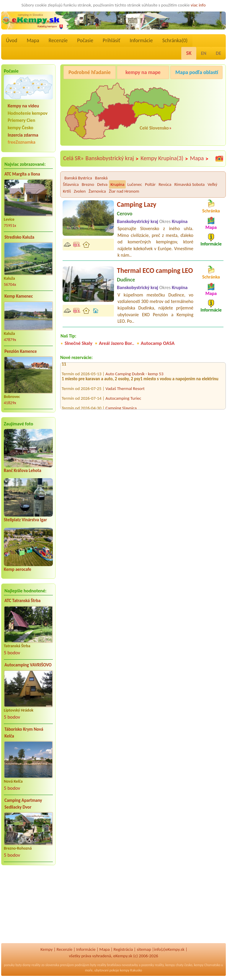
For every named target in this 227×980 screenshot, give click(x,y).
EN (204, 53)
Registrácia (123, 949)
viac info (198, 5)
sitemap (144, 949)
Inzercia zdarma (23, 135)
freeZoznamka (22, 142)
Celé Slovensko (154, 128)
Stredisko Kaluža (19, 237)
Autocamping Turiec (123, 400)
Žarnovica (97, 191)
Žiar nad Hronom (124, 191)
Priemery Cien (21, 120)
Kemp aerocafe (18, 569)
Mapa (33, 40)
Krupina (117, 184)
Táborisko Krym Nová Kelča (24, 733)
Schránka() (175, 40)
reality (36, 965)
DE (218, 53)
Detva (102, 184)
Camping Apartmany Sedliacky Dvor (23, 804)
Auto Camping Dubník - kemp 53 (134, 375)
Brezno (88, 184)
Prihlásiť (111, 40)
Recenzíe (58, 40)
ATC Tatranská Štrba (22, 601)
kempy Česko (21, 128)
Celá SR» (74, 158)
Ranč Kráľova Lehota (23, 471)
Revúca (165, 184)
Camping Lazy (137, 204)
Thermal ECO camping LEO (155, 270)
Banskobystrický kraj (112, 158)
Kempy (47, 949)
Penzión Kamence (21, 351)
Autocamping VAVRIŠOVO (28, 665)
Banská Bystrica (78, 178)
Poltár (150, 184)
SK (189, 53)
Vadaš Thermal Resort (125, 390)
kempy (170, 965)
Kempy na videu (23, 106)
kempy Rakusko (131, 970)
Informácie (141, 40)
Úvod (12, 40)
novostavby (130, 965)
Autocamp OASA (158, 343)
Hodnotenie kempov (28, 113)
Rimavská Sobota (189, 184)
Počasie (85, 40)
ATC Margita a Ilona (22, 174)
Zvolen (80, 191)
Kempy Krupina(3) (164, 158)
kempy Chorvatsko (207, 965)
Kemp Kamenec (19, 296)
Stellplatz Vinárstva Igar (25, 520)
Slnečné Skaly (79, 343)
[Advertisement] (28, 908)
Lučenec (135, 184)
